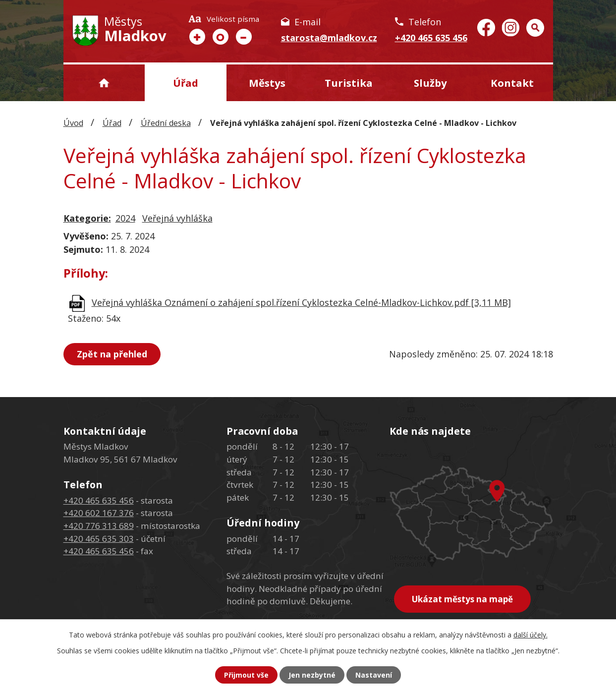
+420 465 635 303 (99, 539)
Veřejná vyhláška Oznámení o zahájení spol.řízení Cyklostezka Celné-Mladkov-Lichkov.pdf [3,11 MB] (301, 302)
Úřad (186, 83)
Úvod (104, 83)
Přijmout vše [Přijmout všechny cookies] (246, 675)
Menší (244, 37)
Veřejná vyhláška (177, 218)
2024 (125, 218)
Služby (430, 83)
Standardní (221, 37)
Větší (197, 37)
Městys (267, 83)
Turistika (349, 83)
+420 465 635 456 (431, 38)
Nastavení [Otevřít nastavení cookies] (374, 675)
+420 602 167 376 (99, 513)
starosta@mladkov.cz (329, 38)
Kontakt (512, 83)
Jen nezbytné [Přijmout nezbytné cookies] (312, 675)
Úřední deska (166, 123)
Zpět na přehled (112, 354)
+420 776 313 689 (99, 526)
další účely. (531, 635)
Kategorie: (87, 218)
